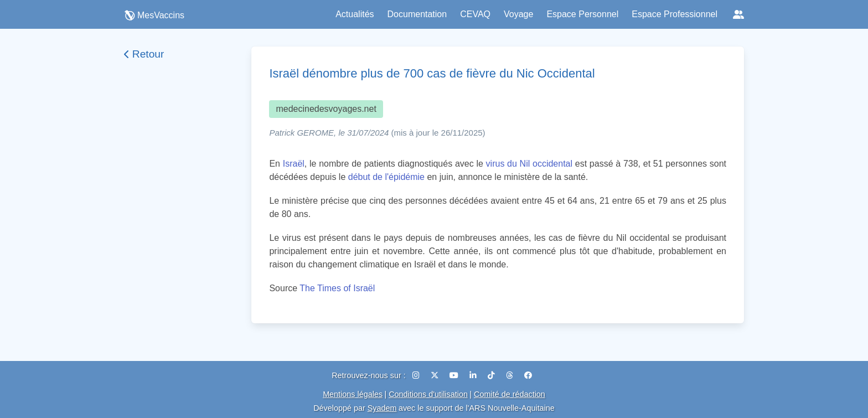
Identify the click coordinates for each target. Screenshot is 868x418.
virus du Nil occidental (529, 164)
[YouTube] (455, 375)
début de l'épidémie (386, 177)
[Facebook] (528, 375)
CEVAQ (475, 14)
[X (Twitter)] (436, 375)
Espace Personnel (582, 14)
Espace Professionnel (675, 14)
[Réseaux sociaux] (738, 14)
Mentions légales (353, 394)
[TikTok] (492, 375)
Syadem (382, 408)
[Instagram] (417, 375)
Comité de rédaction (510, 394)
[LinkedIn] (474, 375)
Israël (294, 164)
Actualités (355, 14)
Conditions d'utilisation (428, 394)
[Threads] (511, 375)
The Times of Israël (337, 288)
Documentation (417, 14)
